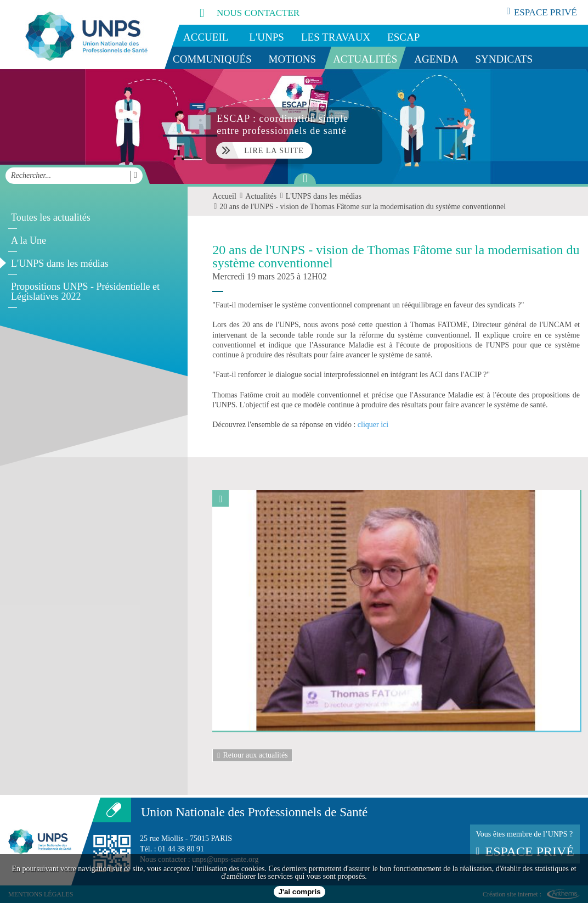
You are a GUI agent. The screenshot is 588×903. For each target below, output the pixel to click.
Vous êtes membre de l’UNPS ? (525, 844)
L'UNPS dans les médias (60, 263)
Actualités (365, 59)
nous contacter (238, 12)
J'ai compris (299, 892)
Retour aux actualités (252, 755)
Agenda (436, 59)
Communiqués (212, 59)
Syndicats (504, 59)
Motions (293, 59)
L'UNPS (267, 37)
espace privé (542, 12)
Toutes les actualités (51, 217)
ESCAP (403, 37)
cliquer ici (373, 425)
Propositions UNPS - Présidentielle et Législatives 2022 (85, 291)
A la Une (29, 240)
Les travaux (336, 37)
